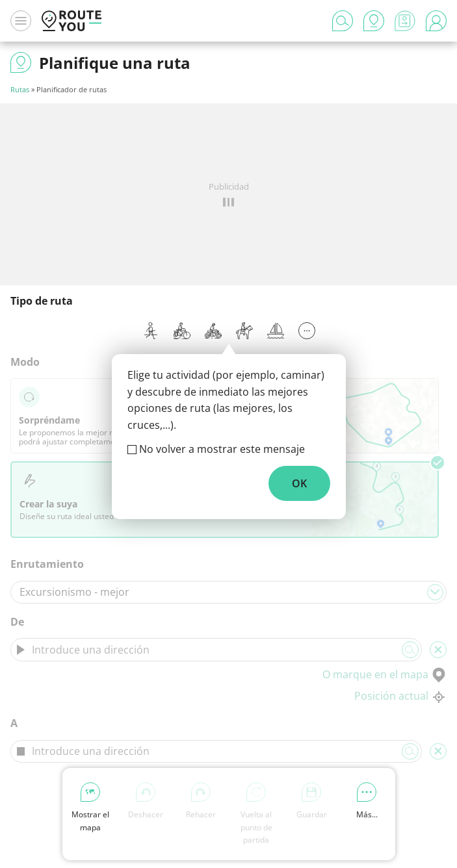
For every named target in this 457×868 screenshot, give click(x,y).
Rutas (20, 89)
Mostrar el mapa (90, 807)
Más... (367, 801)
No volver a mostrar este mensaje (222, 449)
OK (299, 483)
